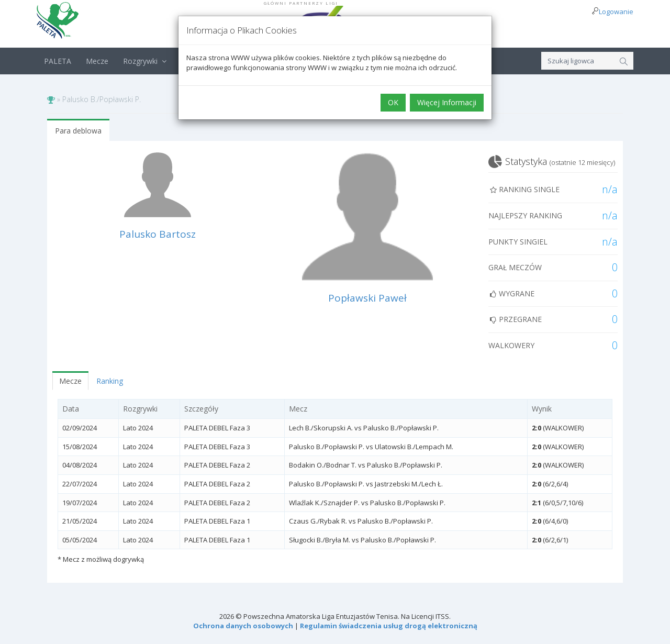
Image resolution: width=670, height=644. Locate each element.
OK (393, 102)
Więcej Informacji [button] (447, 102)
